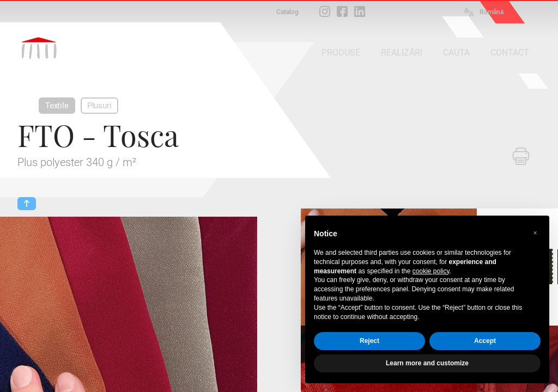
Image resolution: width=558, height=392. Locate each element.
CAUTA (456, 53)
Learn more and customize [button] (427, 363)
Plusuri (99, 106)
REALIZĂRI (402, 53)
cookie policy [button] (431, 271)
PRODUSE (341, 53)
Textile (57, 106)
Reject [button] (369, 341)
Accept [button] (485, 341)
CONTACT (510, 53)
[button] (535, 233)
